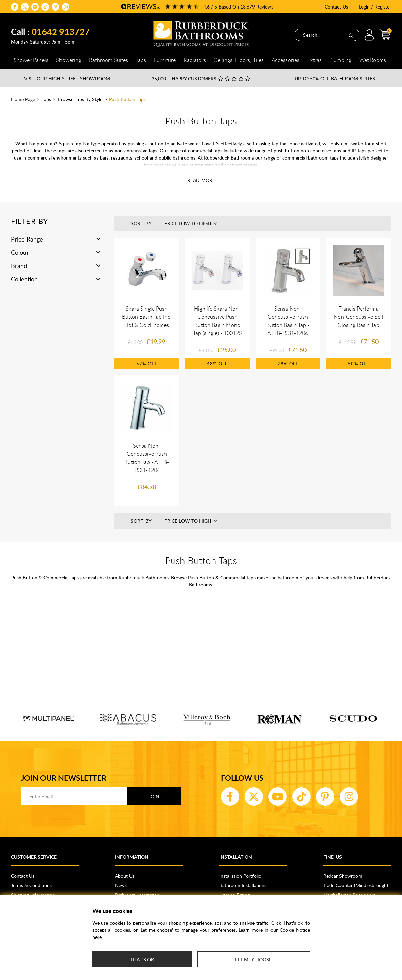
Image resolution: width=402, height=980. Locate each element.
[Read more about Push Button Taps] (201, 180)
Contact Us (336, 7)
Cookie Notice (295, 930)
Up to (335, 78)
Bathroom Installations (243, 885)
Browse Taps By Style (80, 99)
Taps (46, 99)
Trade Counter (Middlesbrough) (356, 885)
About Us (125, 876)
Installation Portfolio (240, 876)
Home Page (23, 99)
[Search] (351, 35)
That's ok (142, 959)
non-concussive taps (136, 151)
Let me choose (254, 959)
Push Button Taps (127, 99)
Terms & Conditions (31, 885)
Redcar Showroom (343, 876)
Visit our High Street (67, 78)
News (121, 885)
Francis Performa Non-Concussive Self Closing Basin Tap (359, 317)
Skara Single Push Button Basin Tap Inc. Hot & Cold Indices (147, 317)
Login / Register (375, 7)
